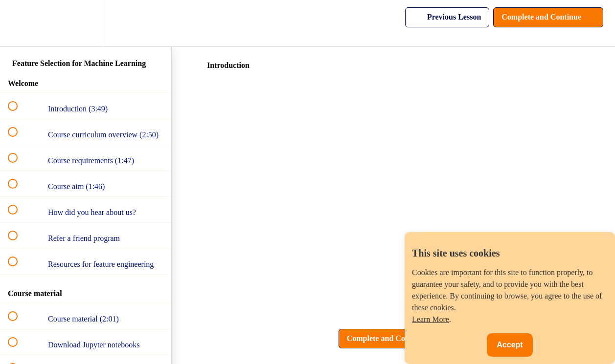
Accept (510, 345)
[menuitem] (86, 23)
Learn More (431, 319)
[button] (18, 23)
